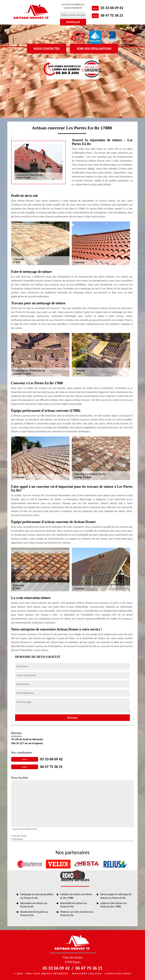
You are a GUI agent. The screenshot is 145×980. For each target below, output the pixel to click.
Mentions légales (87, 974)
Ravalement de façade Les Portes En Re (34, 914)
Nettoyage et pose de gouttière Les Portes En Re (37, 896)
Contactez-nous (118, 974)
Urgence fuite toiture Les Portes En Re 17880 (113, 905)
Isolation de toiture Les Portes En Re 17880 (76, 896)
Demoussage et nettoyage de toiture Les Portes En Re (116, 896)
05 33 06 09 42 (112, 8)
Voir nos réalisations (94, 49)
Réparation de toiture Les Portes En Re (34, 905)
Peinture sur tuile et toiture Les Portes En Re (77, 914)
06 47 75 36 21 (112, 15)
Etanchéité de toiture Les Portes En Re (74, 905)
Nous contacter (47, 49)
